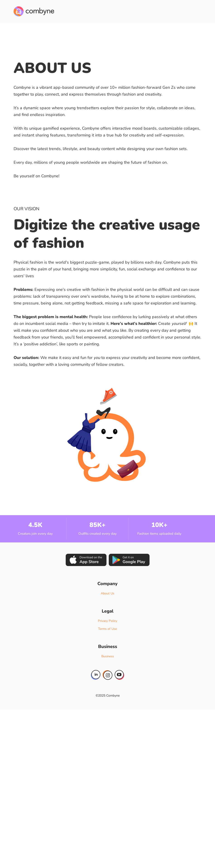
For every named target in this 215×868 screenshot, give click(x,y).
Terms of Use (107, 629)
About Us (108, 593)
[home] (34, 11)
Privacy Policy (107, 621)
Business (108, 656)
